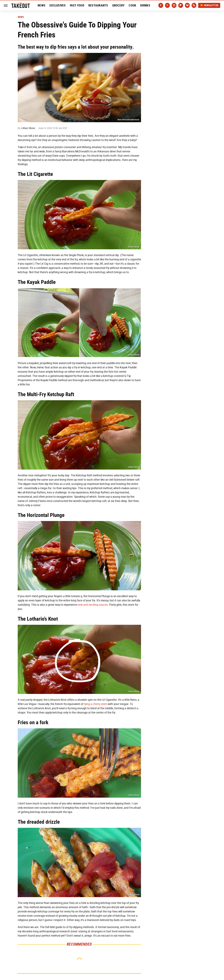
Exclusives (58, 5)
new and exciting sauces (93, 605)
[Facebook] (161, 5)
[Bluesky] (187, 5)
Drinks (145, 5)
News (41, 5)
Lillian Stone (28, 128)
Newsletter (209, 5)
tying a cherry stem (96, 704)
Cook (132, 5)
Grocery (118, 5)
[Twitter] (167, 5)
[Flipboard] (181, 5)
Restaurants (98, 5)
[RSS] (194, 5)
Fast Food (77, 5)
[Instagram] (174, 5)
